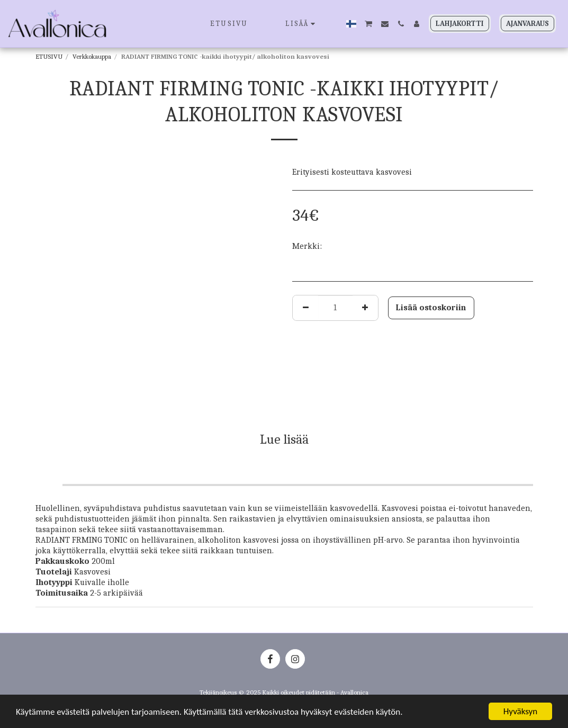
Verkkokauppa (92, 56)
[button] (369, 24)
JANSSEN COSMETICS (362, 246)
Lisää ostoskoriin (431, 308)
